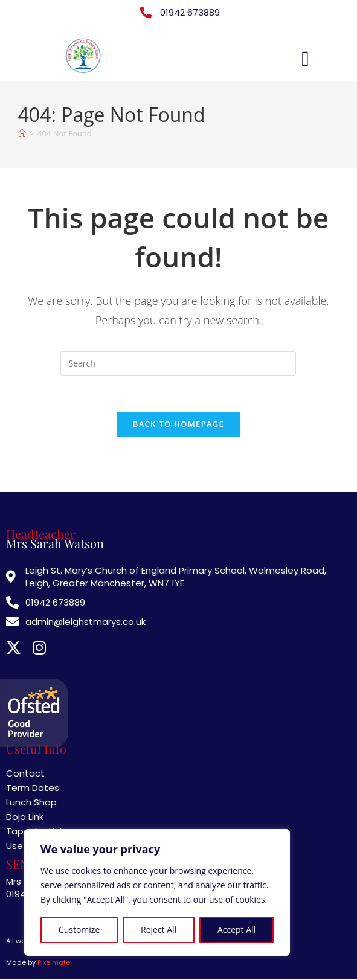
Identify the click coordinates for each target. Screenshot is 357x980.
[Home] (22, 133)
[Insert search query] (178, 363)
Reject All (159, 930)
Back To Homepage (178, 424)
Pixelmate (54, 963)
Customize (79, 930)
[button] (305, 59)
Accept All (236, 930)
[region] (157, 892)
